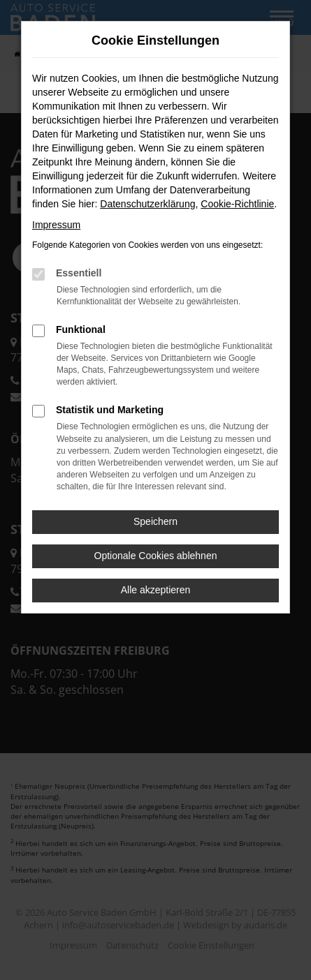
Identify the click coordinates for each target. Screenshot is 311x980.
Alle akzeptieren (156, 590)
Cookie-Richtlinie (237, 204)
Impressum (56, 225)
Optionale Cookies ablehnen (156, 556)
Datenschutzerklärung (147, 204)
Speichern (155, 521)
